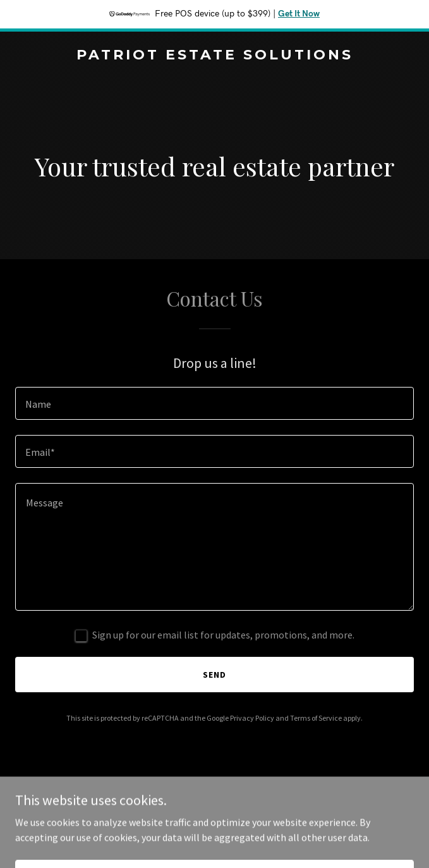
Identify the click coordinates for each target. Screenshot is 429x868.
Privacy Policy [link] (252, 718)
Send (214, 675)
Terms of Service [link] (316, 718)
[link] (214, 56)
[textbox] (214, 403)
